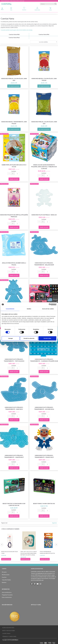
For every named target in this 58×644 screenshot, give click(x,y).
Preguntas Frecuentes (7, 595)
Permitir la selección (29, 338)
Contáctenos (6, 634)
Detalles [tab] (29, 309)
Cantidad (14, 171)
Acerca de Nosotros (7, 592)
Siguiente (54, 523)
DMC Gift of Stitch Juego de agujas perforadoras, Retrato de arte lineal (29, 553)
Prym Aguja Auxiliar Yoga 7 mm (9, 552)
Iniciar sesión (37, 9)
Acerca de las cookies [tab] (48, 309)
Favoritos (24, 9)
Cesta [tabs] (50, 9)
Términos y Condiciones (9, 636)
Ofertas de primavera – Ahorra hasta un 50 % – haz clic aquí (13, 1)
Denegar (11, 338)
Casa (11, 9)
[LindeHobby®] (6, 4)
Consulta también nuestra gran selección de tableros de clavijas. (17, 30)
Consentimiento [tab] (10, 309)
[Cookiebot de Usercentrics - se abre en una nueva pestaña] (50, 305)
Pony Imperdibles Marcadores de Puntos (47, 552)
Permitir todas (47, 338)
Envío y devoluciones (7, 597)
